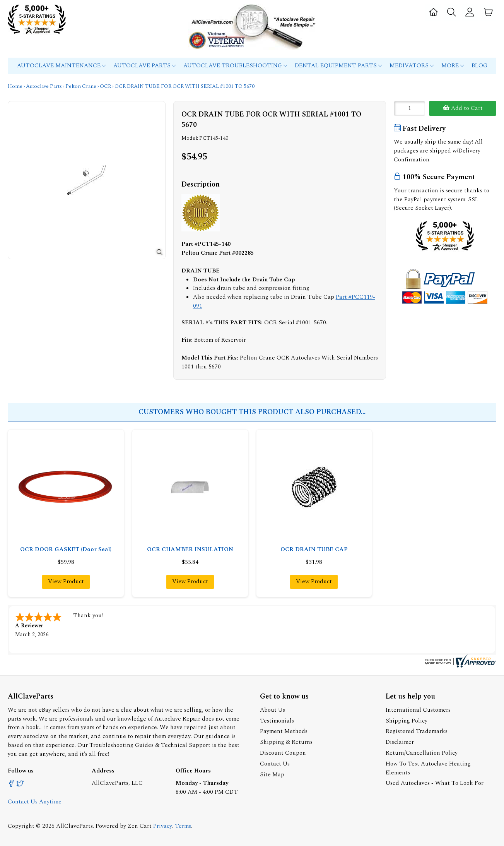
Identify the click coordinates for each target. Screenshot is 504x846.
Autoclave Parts (144, 66)
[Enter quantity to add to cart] (410, 108)
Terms (183, 826)
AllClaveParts (74, 826)
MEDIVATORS (412, 66)
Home (15, 86)
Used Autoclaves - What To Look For (435, 783)
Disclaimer (400, 742)
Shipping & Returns (286, 742)
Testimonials (277, 721)
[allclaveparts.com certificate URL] (460, 666)
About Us (273, 710)
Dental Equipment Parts (338, 66)
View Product (66, 581)
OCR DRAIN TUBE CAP (314, 549)
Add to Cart (463, 108)
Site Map (272, 775)
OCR (105, 86)
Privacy (163, 826)
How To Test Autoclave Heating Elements (428, 768)
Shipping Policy (407, 721)
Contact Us (275, 764)
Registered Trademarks (417, 731)
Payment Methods (284, 731)
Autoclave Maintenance (61, 66)
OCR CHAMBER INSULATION (190, 549)
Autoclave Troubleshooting (235, 66)
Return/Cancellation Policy (422, 753)
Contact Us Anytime (35, 802)
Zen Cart (140, 826)
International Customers (418, 710)
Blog (479, 66)
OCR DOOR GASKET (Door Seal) (66, 549)
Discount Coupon (283, 753)
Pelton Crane (81, 86)
